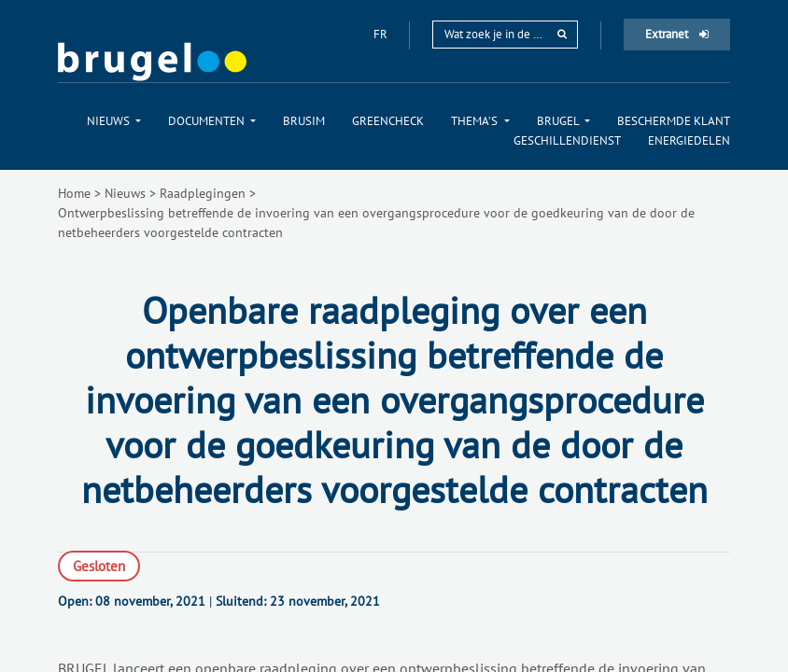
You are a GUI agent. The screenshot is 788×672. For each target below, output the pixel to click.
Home (74, 193)
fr (382, 34)
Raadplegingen (203, 193)
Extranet (677, 34)
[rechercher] (562, 34)
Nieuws (125, 193)
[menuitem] (114, 121)
